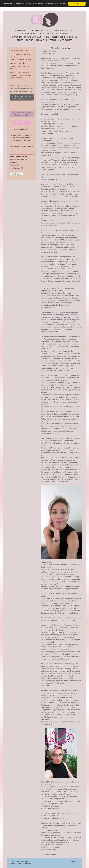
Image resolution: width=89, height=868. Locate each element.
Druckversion (16, 861)
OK (77, 4)
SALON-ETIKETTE (22, 123)
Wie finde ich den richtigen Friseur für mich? (21, 97)
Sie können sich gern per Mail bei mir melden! (22, 114)
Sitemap (26, 861)
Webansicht (75, 861)
